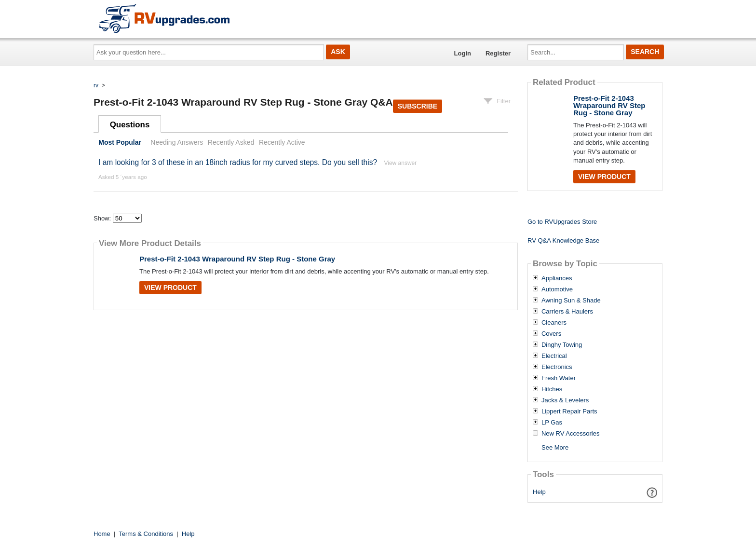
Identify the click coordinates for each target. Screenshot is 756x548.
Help (539, 492)
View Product (170, 288)
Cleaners (554, 323)
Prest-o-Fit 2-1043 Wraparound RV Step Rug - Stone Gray (237, 259)
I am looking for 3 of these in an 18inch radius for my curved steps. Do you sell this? (238, 162)
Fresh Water (559, 378)
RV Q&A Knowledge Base (563, 240)
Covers (551, 334)
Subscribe (418, 106)
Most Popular (120, 142)
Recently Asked (231, 142)
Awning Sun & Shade (571, 301)
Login (463, 53)
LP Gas (552, 423)
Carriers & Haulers (567, 312)
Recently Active (282, 142)
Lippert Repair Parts (569, 411)
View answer (400, 163)
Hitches (552, 389)
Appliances (557, 278)
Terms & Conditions (146, 534)
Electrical (554, 356)
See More (555, 447)
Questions (130, 125)
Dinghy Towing (562, 345)
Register (498, 53)
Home (102, 534)
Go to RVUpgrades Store (562, 222)
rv (96, 85)
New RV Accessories (570, 434)
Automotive (557, 289)
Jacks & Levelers (565, 400)
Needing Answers (177, 142)
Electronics (557, 367)
